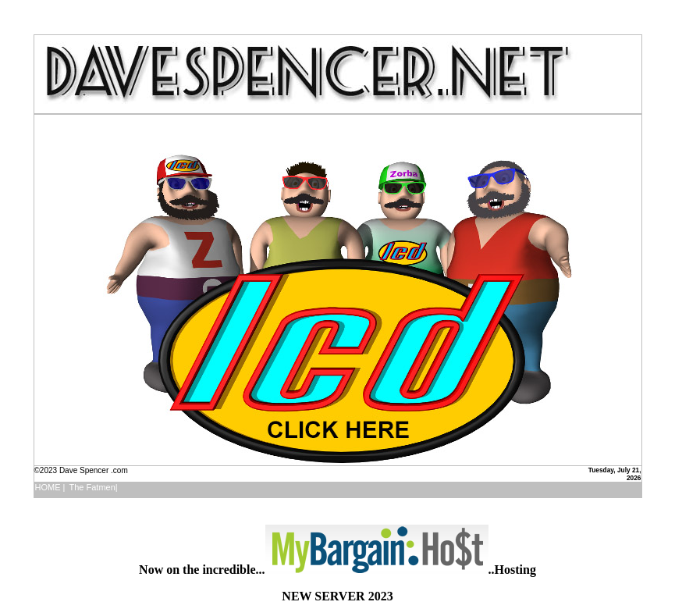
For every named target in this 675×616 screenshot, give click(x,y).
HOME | (50, 487)
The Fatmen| (93, 487)
